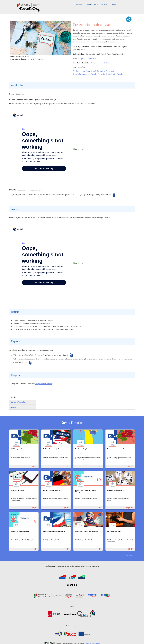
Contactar (52, 566)
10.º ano (99, 63)
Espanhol (120, 74)
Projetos (104, 4)
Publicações (96, 566)
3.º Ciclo (76, 71)
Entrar (114, 4)
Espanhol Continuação (81, 74)
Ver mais (129, 555)
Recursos (79, 4)
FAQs (67, 566)
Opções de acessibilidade (77, 566)
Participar (88, 566)
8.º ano (93, 63)
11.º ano (107, 63)
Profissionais (111, 74)
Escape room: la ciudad (43, 384)
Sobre (46, 566)
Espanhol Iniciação (98, 74)
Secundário (110, 71)
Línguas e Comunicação (87, 59)
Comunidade (92, 4)
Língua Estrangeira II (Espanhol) (93, 71)
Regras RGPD (60, 566)
